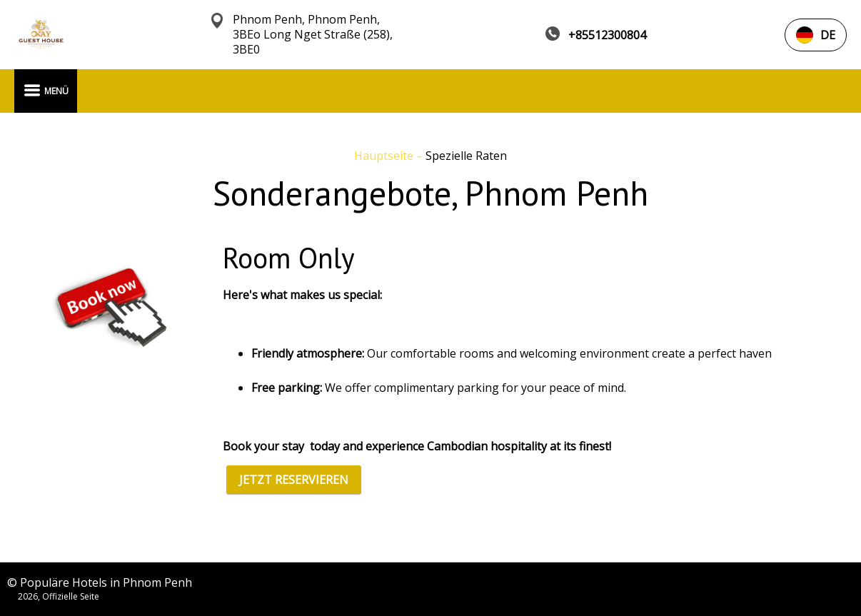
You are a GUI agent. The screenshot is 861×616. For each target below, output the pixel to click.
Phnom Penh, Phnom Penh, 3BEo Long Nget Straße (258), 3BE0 (313, 35)
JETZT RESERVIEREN (294, 480)
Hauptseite (385, 156)
